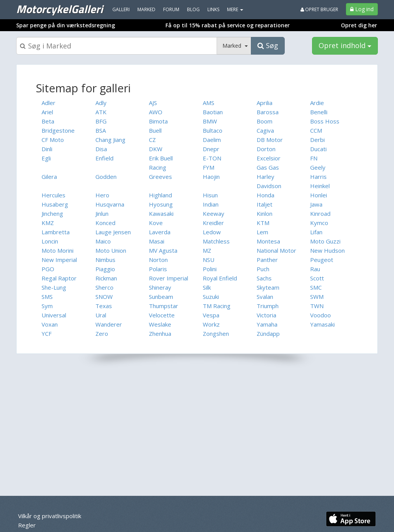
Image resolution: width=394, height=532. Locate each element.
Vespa (211, 315)
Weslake (160, 324)
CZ (152, 140)
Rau (315, 269)
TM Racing (217, 306)
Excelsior (269, 158)
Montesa (268, 241)
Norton (158, 260)
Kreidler (213, 223)
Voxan (50, 324)
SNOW (104, 297)
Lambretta (56, 232)
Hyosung (161, 204)
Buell (155, 130)
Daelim (212, 140)
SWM (317, 297)
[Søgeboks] (117, 46)
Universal (54, 315)
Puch (263, 269)
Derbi (317, 140)
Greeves (160, 177)
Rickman (106, 278)
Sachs (264, 278)
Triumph (268, 306)
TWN (317, 306)
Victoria (266, 315)
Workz (211, 324)
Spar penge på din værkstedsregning (66, 25)
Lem (262, 232)
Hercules (53, 195)
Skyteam (268, 287)
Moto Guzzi (325, 241)
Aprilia (265, 103)
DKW (156, 149)
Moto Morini (58, 250)
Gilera (49, 177)
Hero (102, 195)
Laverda (160, 232)
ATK (101, 112)
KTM (263, 223)
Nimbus (105, 260)
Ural (101, 315)
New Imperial (59, 260)
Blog (193, 9)
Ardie (317, 103)
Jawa (316, 204)
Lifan (316, 232)
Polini (210, 269)
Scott (317, 278)
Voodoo (321, 315)
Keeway (214, 213)
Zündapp (268, 334)
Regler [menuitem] (27, 525)
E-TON (212, 158)
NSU (209, 260)
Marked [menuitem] (146, 9)
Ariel (47, 112)
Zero (102, 334)
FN (314, 158)
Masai (157, 241)
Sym (47, 306)
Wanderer (109, 324)
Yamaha (267, 324)
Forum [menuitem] (171, 9)
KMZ (48, 223)
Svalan (265, 297)
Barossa (268, 112)
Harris (318, 177)
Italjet (265, 204)
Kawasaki (161, 213)
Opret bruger (319, 9)
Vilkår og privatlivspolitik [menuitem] (50, 516)
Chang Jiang (110, 140)
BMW (210, 121)
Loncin (50, 241)
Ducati (318, 149)
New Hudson (327, 250)
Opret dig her (359, 25)
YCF (47, 334)
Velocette (162, 315)
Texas (104, 306)
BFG (101, 121)
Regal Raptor (59, 278)
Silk (207, 287)
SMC (316, 287)
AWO (156, 112)
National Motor (276, 250)
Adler (48, 103)
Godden (106, 177)
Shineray (160, 287)
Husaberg (55, 204)
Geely (318, 167)
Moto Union (111, 250)
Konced (105, 223)
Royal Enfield (220, 278)
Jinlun (102, 213)
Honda (265, 195)
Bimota (158, 121)
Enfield (104, 158)
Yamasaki (322, 324)
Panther (267, 260)
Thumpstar (164, 306)
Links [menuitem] (213, 9)
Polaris (158, 269)
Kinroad (320, 213)
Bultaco (213, 130)
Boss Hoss (325, 121)
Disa (101, 149)
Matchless (216, 241)
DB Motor (270, 140)
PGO (48, 269)
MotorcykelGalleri (59, 9)
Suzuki (211, 297)
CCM (316, 130)
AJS (153, 103)
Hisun (210, 195)
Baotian (213, 112)
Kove (156, 223)
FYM (209, 167)
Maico (103, 241)
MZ (207, 250)
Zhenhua (160, 334)
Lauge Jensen (113, 232)
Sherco (104, 287)
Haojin (211, 177)
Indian (211, 204)
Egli (46, 158)
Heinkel (320, 186)
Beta (48, 121)
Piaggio (105, 269)
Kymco (319, 223)
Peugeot (322, 260)
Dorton (266, 149)
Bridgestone (58, 130)
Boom (265, 121)
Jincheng (52, 213)
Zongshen (216, 334)
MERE (235, 9)
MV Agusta (163, 250)
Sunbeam (161, 297)
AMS (209, 103)
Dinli (47, 149)
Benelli (319, 112)
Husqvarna (110, 204)
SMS (47, 297)
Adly (101, 103)
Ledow (212, 232)
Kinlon (265, 213)
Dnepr (211, 149)
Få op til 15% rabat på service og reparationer (228, 25)
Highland (160, 195)
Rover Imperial (169, 278)
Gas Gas (268, 167)
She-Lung (54, 287)
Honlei (319, 195)
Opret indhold (345, 45)
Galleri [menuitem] (121, 9)
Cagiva (265, 130)
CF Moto (53, 140)
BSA (101, 130)
